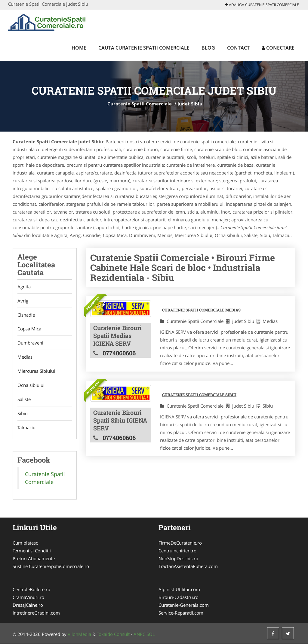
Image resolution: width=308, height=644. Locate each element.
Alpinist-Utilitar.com (179, 590)
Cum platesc (25, 543)
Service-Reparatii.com (181, 613)
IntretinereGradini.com (36, 613)
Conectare (278, 48)
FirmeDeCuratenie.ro (180, 543)
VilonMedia (79, 634)
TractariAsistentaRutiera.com (188, 567)
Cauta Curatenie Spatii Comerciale (144, 48)
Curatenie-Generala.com (184, 605)
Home (79, 48)
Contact (238, 48)
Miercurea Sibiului (36, 371)
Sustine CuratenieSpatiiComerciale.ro (51, 567)
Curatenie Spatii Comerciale (140, 104)
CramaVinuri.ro (28, 597)
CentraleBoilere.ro (31, 590)
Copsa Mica (29, 329)
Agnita (24, 287)
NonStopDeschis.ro (178, 559)
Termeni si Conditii (32, 551)
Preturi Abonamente (34, 559)
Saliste (24, 399)
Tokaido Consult (113, 634)
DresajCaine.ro (28, 605)
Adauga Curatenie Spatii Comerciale (262, 5)
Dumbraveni (30, 343)
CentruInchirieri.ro (177, 551)
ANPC (139, 634)
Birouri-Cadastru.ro (179, 597)
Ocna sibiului (31, 385)
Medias (25, 357)
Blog (208, 48)
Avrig (23, 301)
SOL (151, 634)
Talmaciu (26, 428)
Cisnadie (26, 315)
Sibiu (23, 414)
